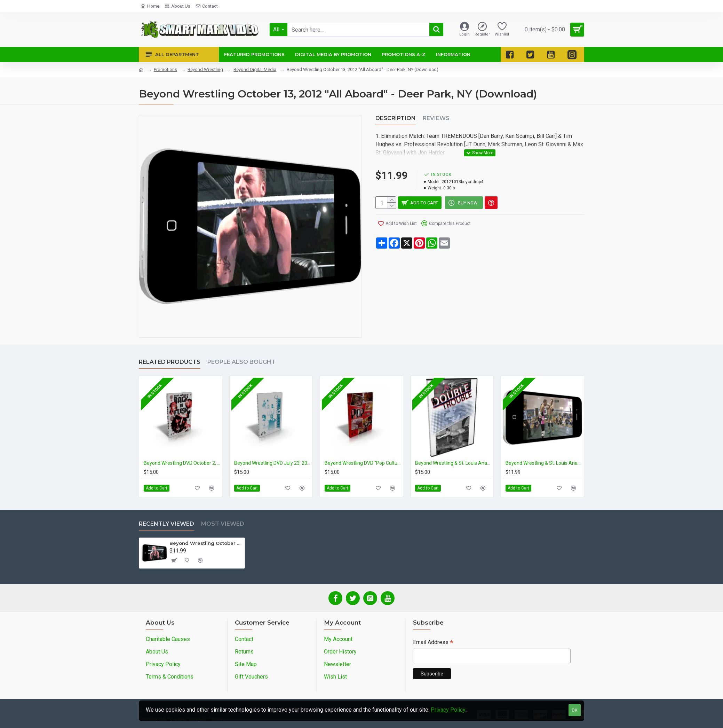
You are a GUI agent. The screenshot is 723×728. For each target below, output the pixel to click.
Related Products (170, 362)
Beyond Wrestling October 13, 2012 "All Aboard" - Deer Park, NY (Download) (206, 543)
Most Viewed (223, 524)
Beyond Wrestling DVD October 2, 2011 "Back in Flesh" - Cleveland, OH (182, 463)
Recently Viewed (166, 524)
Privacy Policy (448, 710)
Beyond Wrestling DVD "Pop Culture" (363, 463)
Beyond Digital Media (255, 69)
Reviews (436, 118)
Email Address (433, 643)
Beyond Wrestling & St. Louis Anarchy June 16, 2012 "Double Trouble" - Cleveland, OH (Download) (544, 463)
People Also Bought (241, 362)
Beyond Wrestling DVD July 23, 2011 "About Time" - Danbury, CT (272, 463)
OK (575, 710)
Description (396, 118)
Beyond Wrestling (205, 69)
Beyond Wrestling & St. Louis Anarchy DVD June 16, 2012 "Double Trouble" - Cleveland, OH (453, 463)
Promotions (165, 69)
